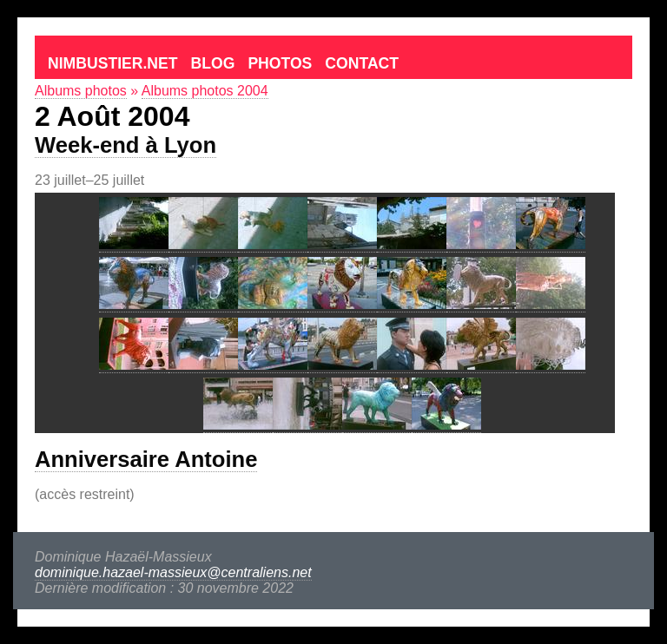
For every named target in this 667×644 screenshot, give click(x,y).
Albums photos (81, 91)
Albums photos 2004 (205, 91)
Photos (280, 63)
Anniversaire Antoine (146, 459)
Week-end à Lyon (125, 145)
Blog (213, 63)
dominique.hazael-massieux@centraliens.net (173, 572)
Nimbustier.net (113, 63)
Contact (362, 63)
